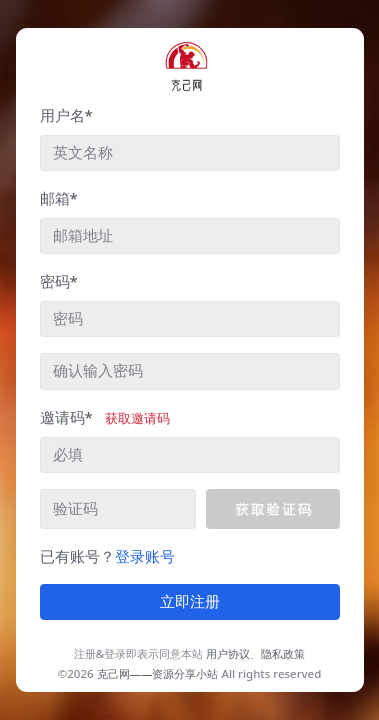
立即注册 (190, 602)
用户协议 (228, 653)
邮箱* (59, 198)
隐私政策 (283, 653)
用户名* (66, 115)
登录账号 (145, 556)
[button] (272, 509)
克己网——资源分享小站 (158, 673)
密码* (59, 281)
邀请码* (105, 417)
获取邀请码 (137, 418)
